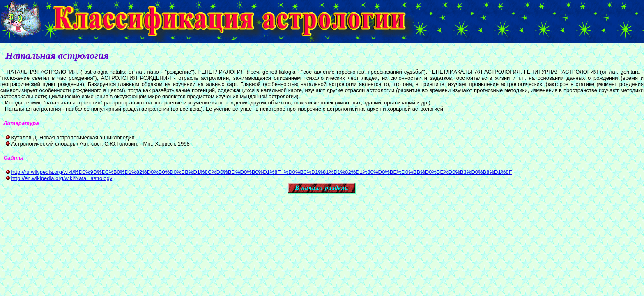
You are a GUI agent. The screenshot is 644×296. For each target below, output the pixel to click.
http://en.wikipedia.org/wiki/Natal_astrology (62, 178)
